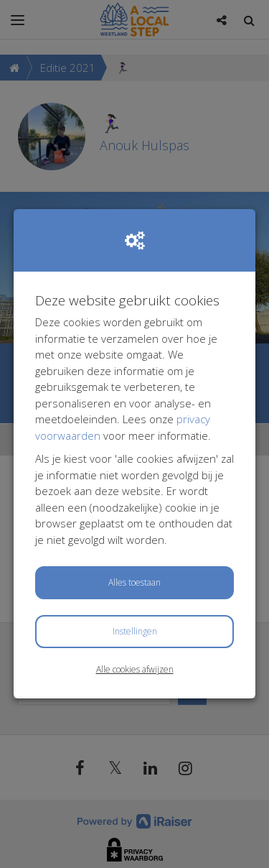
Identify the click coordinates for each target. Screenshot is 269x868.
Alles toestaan (134, 582)
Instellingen (135, 631)
